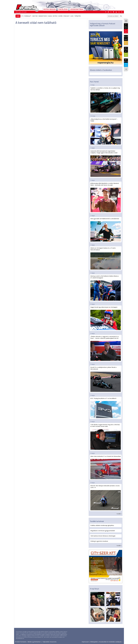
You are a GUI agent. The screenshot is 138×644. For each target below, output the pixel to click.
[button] (122, 12)
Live (72, 16)
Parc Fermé (94, 82)
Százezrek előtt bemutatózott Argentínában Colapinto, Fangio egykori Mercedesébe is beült (106, 163)
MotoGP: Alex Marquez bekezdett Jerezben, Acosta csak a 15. (106, 498)
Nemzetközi (43, 16)
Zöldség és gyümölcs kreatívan (99, 541)
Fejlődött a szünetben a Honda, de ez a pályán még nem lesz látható (106, 100)
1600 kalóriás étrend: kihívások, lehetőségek (103, 536)
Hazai (50, 16)
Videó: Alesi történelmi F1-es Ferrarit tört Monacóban (106, 467)
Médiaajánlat (94, 642)
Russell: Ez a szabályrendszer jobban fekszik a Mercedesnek (106, 379)
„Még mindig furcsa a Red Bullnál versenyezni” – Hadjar (106, 131)
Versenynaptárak (77, 9)
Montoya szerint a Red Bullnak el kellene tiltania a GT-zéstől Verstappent (106, 288)
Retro (55, 16)
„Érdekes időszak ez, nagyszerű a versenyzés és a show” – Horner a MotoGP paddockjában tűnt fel (106, 348)
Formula (28, 16)
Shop (18, 16)
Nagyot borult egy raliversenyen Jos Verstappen (106, 318)
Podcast (66, 16)
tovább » (119, 514)
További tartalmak (97, 521)
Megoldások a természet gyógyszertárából (103, 531)
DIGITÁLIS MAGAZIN (50, 9)
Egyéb (60, 16)
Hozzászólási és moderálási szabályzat (110, 642)
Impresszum (85, 642)
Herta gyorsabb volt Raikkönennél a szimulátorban (106, 230)
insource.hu (53, 642)
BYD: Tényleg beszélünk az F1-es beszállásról (106, 408)
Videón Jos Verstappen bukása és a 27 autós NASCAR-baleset (106, 258)
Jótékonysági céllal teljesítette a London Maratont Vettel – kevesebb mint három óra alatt (106, 197)
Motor (35, 16)
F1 (22, 16)
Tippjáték (78, 16)
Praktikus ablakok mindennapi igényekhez (102, 525)
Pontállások (63, 9)
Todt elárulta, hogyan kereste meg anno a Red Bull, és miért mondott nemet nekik (106, 437)
